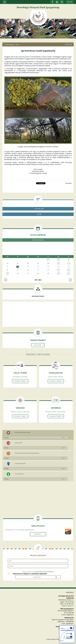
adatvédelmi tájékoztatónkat (44, 572)
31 (69, 273)
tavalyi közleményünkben (22, 57)
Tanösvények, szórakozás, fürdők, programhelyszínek (27, 453)
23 (58, 270)
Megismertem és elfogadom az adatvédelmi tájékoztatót (30, 574)
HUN (68, 2)
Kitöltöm (37, 345)
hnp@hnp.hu (70, 606)
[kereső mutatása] (62, 2)
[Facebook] (52, 2)
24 (69, 270)
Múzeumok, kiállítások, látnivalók (22, 432)
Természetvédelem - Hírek (11, 44)
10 (69, 263)
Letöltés (37, 534)
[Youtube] (57, 2)
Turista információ (19, 474)
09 (58, 263)
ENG (71, 2)
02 (58, 260)
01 (48, 260)
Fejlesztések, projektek (20, 463)
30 (58, 273)
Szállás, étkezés (18, 443)
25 (7, 273)
